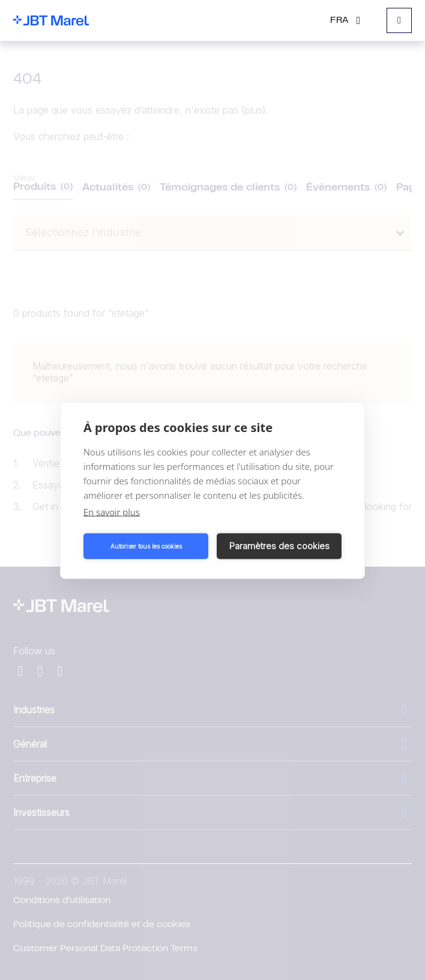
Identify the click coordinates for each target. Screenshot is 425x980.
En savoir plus (112, 511)
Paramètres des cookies (279, 546)
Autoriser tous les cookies (146, 546)
